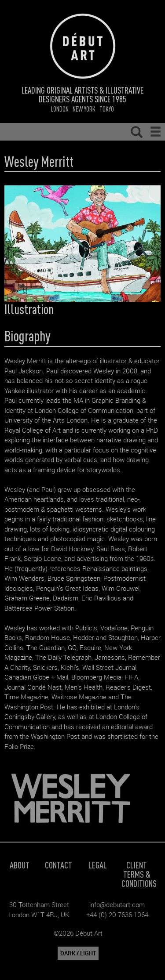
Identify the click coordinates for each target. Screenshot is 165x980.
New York (84, 109)
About (20, 865)
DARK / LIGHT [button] (78, 953)
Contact (59, 865)
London (60, 109)
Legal (98, 865)
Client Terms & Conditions (139, 874)
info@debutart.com (117, 904)
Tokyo (107, 109)
